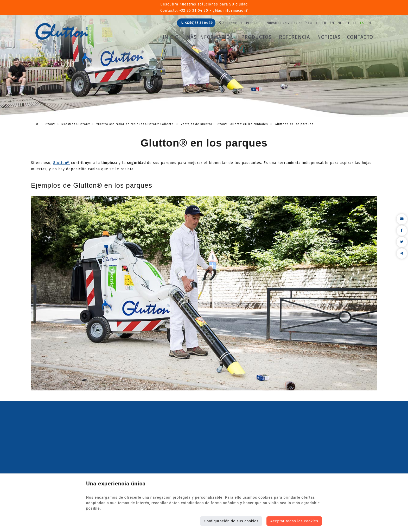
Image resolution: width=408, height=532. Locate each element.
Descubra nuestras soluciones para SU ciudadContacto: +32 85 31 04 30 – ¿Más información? (204, 7)
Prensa (252, 23)
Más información (210, 37)
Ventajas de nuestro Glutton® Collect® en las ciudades (225, 124)
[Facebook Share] (402, 231)
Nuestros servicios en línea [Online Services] (289, 23)
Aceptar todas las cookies (294, 521)
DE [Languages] (370, 23)
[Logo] (62, 31)
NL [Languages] (340, 23)
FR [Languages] (324, 23)
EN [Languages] (332, 23)
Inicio (171, 37)
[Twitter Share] (402, 242)
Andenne (228, 23)
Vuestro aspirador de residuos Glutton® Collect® (136, 124)
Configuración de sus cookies (231, 521)
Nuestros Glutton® (76, 124)
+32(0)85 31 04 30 (197, 23)
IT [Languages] (355, 23)
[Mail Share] (402, 219)
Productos (256, 37)
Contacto (360, 37)
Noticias (329, 37)
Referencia (294, 37)
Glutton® (46, 124)
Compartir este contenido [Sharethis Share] (402, 254)
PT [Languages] (348, 23)
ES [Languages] (362, 23)
